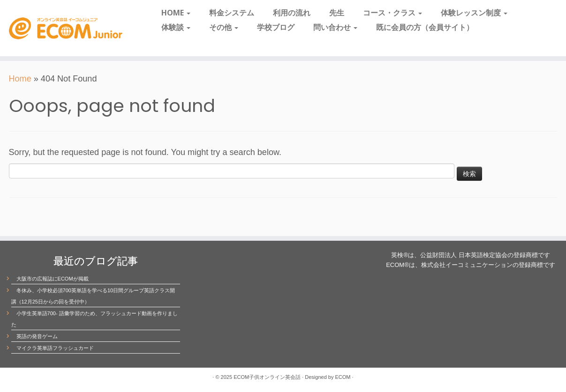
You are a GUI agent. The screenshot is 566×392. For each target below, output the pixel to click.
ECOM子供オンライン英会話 (267, 377)
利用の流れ (292, 13)
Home (20, 79)
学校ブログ (276, 27)
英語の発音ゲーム (37, 336)
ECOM (343, 377)
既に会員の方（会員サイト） (425, 27)
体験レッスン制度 (474, 13)
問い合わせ (335, 27)
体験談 (176, 27)
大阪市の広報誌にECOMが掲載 (53, 279)
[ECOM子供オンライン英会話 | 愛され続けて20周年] (65, 28)
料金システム (232, 13)
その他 (224, 27)
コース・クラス (392, 13)
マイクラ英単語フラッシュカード (55, 348)
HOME (176, 13)
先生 (337, 13)
